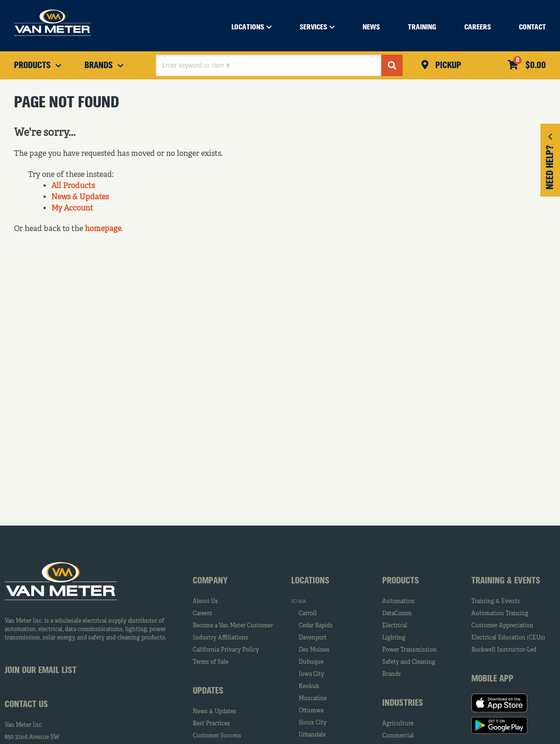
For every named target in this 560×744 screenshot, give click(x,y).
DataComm (397, 614)
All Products (73, 186)
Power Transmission (409, 650)
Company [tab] (210, 581)
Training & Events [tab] (506, 581)
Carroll (308, 614)
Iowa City (311, 674)
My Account (72, 209)
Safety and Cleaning (409, 662)
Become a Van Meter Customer (233, 626)
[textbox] (269, 65)
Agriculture (398, 724)
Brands (392, 674)
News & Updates (80, 197)
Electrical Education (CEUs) (508, 638)
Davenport (313, 638)
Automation (399, 602)
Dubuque (311, 662)
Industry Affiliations (220, 638)
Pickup (447, 66)
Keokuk (309, 687)
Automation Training (500, 614)
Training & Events (496, 602)
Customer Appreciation (502, 626)
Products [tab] (401, 581)
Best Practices (211, 724)
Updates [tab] (208, 691)
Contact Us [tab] (26, 705)
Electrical (395, 626)
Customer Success (217, 736)
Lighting (394, 638)
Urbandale (312, 735)
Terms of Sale (210, 662)
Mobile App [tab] (492, 679)
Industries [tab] (403, 703)
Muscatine (313, 699)
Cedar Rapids (316, 626)
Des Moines (314, 650)
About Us (205, 602)
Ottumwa (311, 711)
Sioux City (313, 723)
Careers (203, 614)
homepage (103, 229)
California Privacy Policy (226, 650)
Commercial (398, 736)
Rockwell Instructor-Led (504, 650)
